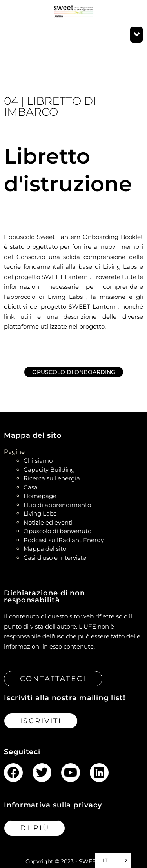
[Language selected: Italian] (113, 860)
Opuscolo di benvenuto (57, 531)
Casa (31, 487)
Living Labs (40, 513)
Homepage (40, 496)
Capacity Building (49, 470)
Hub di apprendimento (57, 505)
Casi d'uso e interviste (55, 558)
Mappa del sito (45, 549)
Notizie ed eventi (48, 522)
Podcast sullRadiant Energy (64, 540)
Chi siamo (38, 461)
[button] (136, 35)
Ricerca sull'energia (52, 478)
